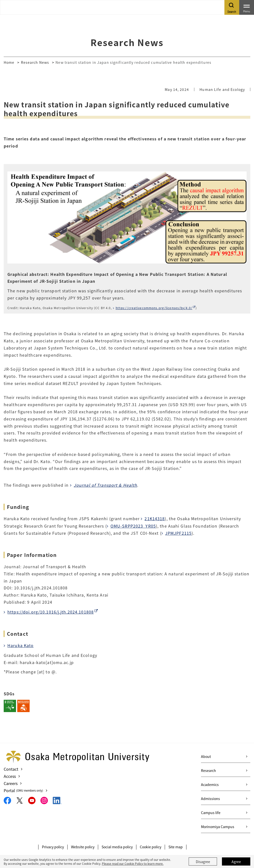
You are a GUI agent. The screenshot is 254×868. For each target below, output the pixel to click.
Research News (35, 62)
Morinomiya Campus (218, 827)
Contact (11, 769)
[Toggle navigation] (247, 7)
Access (10, 776)
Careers (11, 783)
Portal (23, 790)
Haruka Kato (20, 645)
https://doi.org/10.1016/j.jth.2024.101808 (51, 612)
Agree (236, 862)
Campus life (211, 813)
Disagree (203, 862)
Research (209, 770)
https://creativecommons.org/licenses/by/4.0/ (154, 308)
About (206, 756)
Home (9, 62)
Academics (210, 785)
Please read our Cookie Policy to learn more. (133, 863)
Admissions (210, 799)
